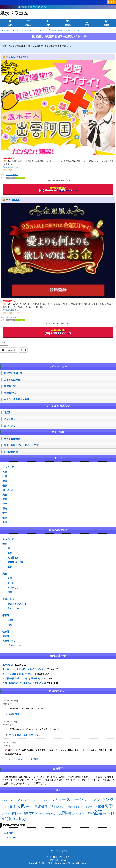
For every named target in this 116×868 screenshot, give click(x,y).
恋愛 (5, 499)
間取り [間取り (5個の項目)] (10, 819)
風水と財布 (13, 608)
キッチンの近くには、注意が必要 (20, 674)
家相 (5, 495)
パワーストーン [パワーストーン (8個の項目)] (68, 799)
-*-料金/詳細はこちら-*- (11, 167)
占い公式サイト (12, 175)
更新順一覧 (10, 393)
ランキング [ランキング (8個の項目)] (103, 799)
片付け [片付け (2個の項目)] (54, 813)
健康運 (6, 636)
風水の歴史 (8, 539)
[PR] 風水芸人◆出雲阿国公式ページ (58, 189)
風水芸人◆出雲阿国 (19, 57)
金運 (5, 522)
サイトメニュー (58, 366)
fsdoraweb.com (60, 863)
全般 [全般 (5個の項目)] (52, 806)
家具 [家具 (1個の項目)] (75, 807)
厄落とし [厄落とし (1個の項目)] (64, 807)
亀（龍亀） (13, 558)
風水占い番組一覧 (13, 373)
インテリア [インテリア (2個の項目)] (14, 800)
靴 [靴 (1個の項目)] (17, 819)
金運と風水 (8, 599)
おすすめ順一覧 (12, 380)
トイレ (11, 583)
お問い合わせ (11, 452)
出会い (11, 620)
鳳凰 (10, 553)
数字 (5, 504)
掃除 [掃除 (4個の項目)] (15, 813)
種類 (5, 544)
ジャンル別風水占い (58, 406)
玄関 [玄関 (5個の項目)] (62, 813)
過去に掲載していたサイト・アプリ (22, 445)
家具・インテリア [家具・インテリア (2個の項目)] (88, 807)
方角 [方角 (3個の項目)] (32, 813)
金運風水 (16, 200)
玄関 (5, 513)
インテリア (8, 467)
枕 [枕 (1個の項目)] (39, 814)
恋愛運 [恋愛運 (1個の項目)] (4, 814)
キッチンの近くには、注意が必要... (25, 735)
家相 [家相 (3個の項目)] (101, 807)
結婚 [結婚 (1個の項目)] (80, 814)
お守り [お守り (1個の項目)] (4, 800)
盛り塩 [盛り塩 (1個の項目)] (75, 814)
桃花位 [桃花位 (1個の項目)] (43, 814)
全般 (5, 486)
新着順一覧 (10, 386)
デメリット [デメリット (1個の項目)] (35, 800)
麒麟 (10, 567)
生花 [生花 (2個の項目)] (69, 813)
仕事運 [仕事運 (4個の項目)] (36, 806)
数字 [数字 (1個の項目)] (21, 814)
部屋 (5, 518)
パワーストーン (16, 645)
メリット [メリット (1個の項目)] (88, 800)
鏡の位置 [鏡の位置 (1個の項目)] (107, 814)
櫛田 (5, 704)
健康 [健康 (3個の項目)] (44, 807)
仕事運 (6, 632)
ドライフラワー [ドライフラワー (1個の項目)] (46, 800)
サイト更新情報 (12, 439)
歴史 (5, 509)
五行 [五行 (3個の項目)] (12, 807)
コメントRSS (11, 838)
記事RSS (9, 833)
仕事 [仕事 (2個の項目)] (28, 807)
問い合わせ (8, 490)
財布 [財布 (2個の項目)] (85, 813)
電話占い (9, 412)
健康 (5, 481)
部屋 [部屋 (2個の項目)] (90, 813)
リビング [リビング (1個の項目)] (5, 807)
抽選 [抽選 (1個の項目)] (9, 814)
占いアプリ (10, 426)
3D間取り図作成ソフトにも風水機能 (21, 678)
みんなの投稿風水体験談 (17, 399)
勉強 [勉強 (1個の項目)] (58, 807)
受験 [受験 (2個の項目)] (70, 807)
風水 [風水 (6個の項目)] (23, 819)
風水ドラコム (14, 13)
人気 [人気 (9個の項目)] (20, 806)
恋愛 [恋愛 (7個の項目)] (109, 806)
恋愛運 (6, 615)
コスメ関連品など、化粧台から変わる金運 (24, 683)
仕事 (5, 476)
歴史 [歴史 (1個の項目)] (48, 814)
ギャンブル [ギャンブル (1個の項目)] (25, 800)
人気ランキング (10, 641)
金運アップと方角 (17, 604)
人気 (5, 472)
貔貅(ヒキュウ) (15, 562)
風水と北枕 (8, 665)
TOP (51, 851)
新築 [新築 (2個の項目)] (26, 813)
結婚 (10, 625)
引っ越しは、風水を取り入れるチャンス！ (24, 669)
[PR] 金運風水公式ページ (58, 332)
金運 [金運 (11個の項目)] (98, 813)
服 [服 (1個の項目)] (36, 814)
